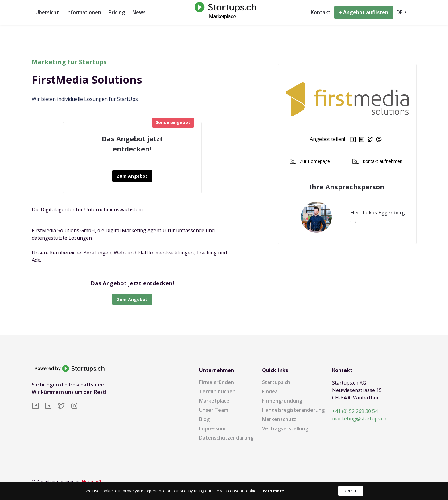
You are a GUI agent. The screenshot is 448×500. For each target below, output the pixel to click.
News (139, 12)
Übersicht (47, 12)
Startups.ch (276, 382)
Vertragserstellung (285, 428)
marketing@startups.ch (359, 419)
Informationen (84, 12)
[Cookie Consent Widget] (224, 491)
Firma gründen (217, 382)
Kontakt (321, 12)
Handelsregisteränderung (293, 410)
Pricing (117, 12)
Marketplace (214, 401)
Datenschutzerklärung (226, 438)
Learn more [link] (272, 491)
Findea (270, 391)
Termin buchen (217, 391)
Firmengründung (282, 401)
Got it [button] (351, 491)
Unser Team (214, 410)
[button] (402, 12)
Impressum (212, 428)
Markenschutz (279, 419)
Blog (204, 419)
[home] (224, 12)
